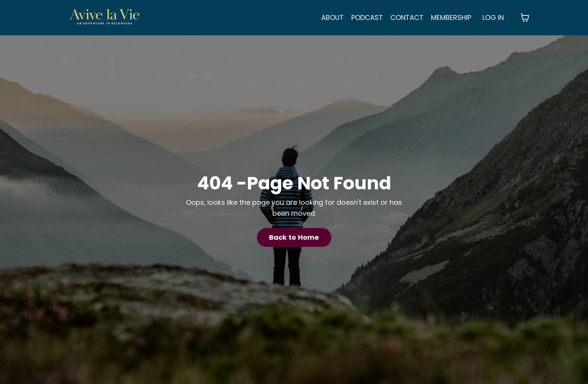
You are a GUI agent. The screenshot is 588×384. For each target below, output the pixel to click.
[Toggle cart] (525, 18)
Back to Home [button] (294, 237)
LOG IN (493, 17)
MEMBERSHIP (451, 17)
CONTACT (407, 17)
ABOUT (333, 17)
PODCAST (367, 17)
